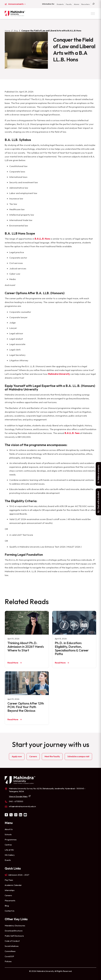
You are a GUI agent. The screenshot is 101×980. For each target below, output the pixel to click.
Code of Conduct (12, 941)
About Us (9, 829)
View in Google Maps (18, 796)
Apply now (17, 756)
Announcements (16, 4)
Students (60, 4)
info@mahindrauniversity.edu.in (22, 806)
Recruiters (85, 4)
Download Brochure (14, 931)
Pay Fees (9, 880)
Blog (16, 31)
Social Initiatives (12, 946)
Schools (8, 834)
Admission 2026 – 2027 (19, 875)
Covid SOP (9, 956)
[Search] (94, 4)
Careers (33, 756)
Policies (8, 961)
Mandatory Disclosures (15, 926)
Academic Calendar (13, 885)
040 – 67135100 (16, 801)
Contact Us (10, 911)
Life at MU (9, 850)
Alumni (77, 4)
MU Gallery (10, 855)
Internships (10, 890)
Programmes (11, 840)
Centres (8, 845)
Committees (10, 951)
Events (8, 860)
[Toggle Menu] (93, 13)
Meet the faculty (52, 756)
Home (7, 31)
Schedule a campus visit (78, 756)
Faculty (69, 4)
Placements (10, 901)
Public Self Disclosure (14, 936)
